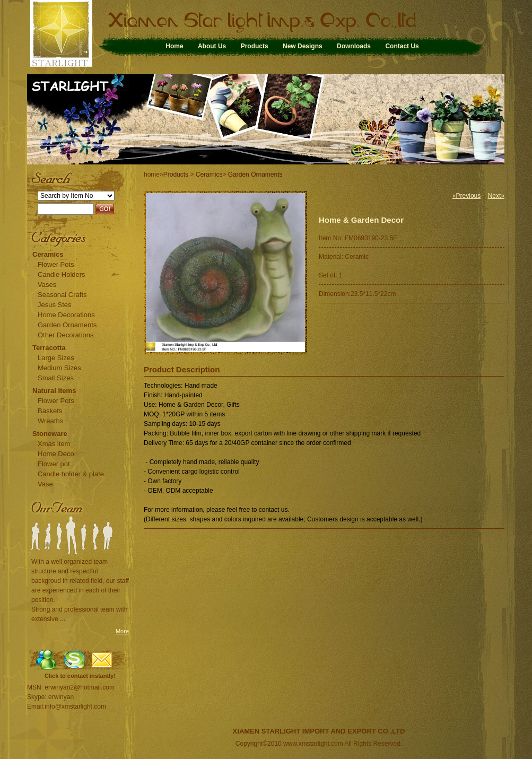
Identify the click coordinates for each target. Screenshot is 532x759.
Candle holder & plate (71, 474)
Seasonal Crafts (62, 295)
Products (255, 46)
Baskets (50, 411)
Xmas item (54, 444)
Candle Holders (62, 274)
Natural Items (54, 391)
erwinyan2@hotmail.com (80, 687)
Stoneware (50, 434)
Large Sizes (56, 358)
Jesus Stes (55, 305)
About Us (212, 46)
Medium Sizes (59, 368)
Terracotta (49, 348)
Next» (496, 196)
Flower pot (54, 464)
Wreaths (50, 421)
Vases (47, 285)
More (122, 631)
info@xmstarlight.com (75, 706)
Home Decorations (66, 315)
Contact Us (402, 46)
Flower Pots (56, 264)
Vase (45, 484)
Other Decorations (66, 335)
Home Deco (56, 454)
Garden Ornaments (67, 325)
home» (154, 175)
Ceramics (48, 254)
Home (174, 46)
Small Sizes (56, 378)
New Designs (303, 46)
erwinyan (61, 697)
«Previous (466, 196)
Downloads (354, 46)
